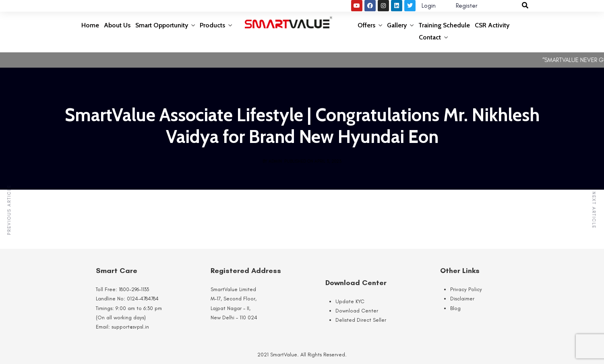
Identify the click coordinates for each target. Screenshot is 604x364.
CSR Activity (492, 25)
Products (212, 25)
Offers (366, 25)
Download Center (357, 311)
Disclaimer (462, 299)
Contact (430, 37)
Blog (455, 308)
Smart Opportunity (162, 25)
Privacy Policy (466, 289)
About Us (117, 25)
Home (90, 25)
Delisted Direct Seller (361, 320)
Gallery (397, 25)
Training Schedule (444, 25)
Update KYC (350, 301)
